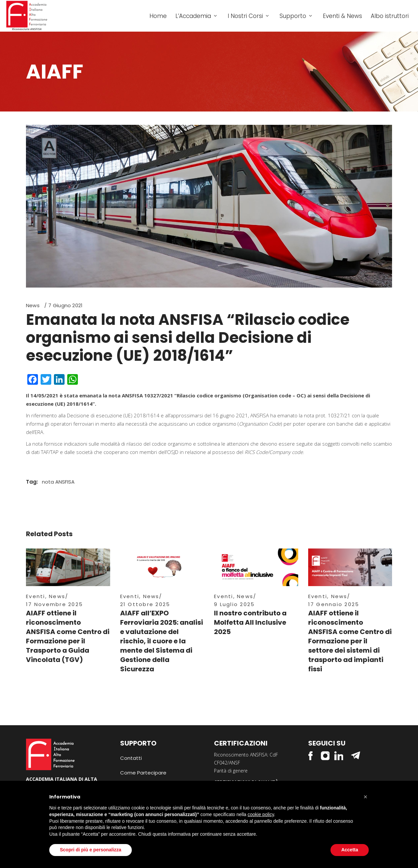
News (33, 305)
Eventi (36, 596)
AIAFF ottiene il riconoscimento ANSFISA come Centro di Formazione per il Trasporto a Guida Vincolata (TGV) (68, 636)
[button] (365, 797)
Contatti (131, 758)
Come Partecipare (143, 773)
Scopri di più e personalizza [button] (91, 850)
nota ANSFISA (58, 482)
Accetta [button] (350, 850)
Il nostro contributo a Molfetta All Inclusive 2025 (250, 622)
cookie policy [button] (261, 814)
